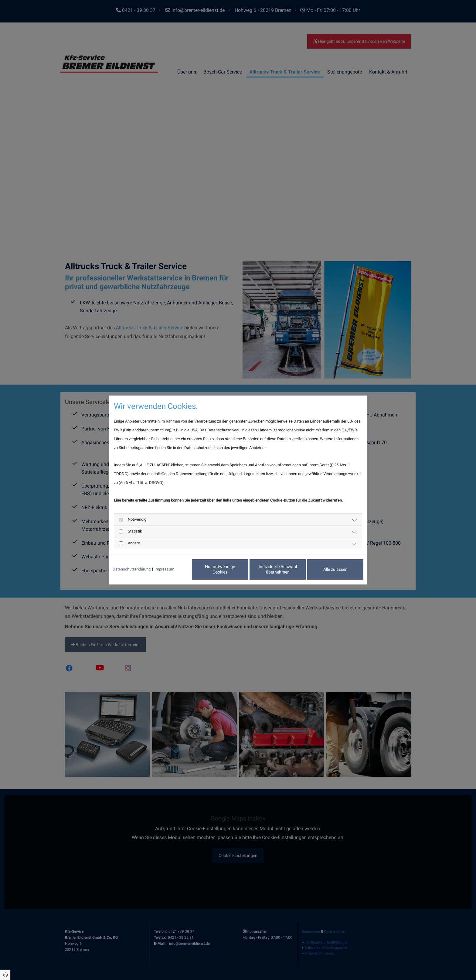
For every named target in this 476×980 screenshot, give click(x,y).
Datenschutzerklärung (132, 569)
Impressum (164, 569)
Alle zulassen (335, 569)
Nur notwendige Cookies (220, 569)
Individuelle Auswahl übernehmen (278, 569)
